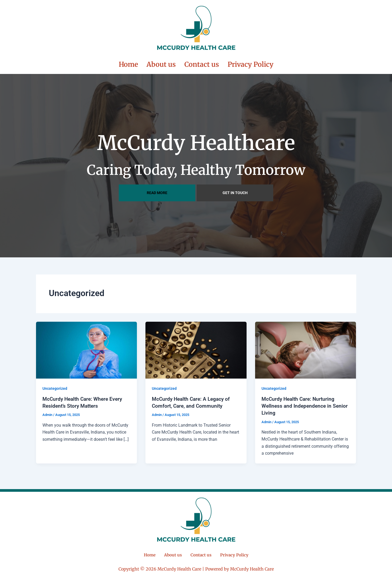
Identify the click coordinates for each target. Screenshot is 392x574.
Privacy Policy (251, 64)
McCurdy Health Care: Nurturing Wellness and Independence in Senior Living (300, 405)
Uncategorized (55, 388)
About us (161, 64)
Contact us (202, 64)
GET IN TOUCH (235, 192)
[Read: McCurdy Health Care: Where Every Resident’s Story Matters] (87, 349)
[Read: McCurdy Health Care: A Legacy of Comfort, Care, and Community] (196, 349)
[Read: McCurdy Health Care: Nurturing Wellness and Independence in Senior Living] (306, 349)
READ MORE (157, 192)
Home (128, 64)
